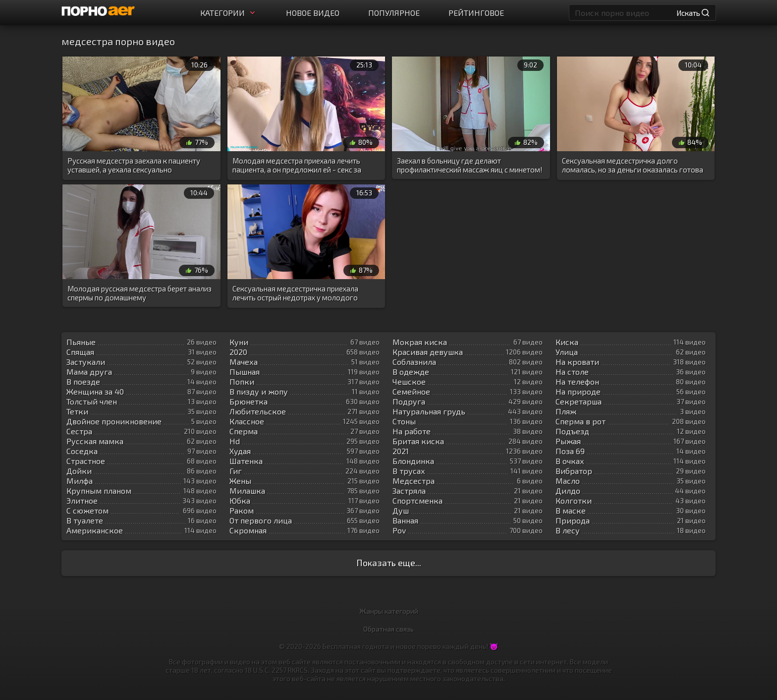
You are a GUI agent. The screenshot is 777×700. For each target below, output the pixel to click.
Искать (693, 13)
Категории (229, 13)
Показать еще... (389, 563)
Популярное (394, 13)
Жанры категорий (389, 611)
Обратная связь (388, 629)
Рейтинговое (476, 13)
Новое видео (313, 13)
